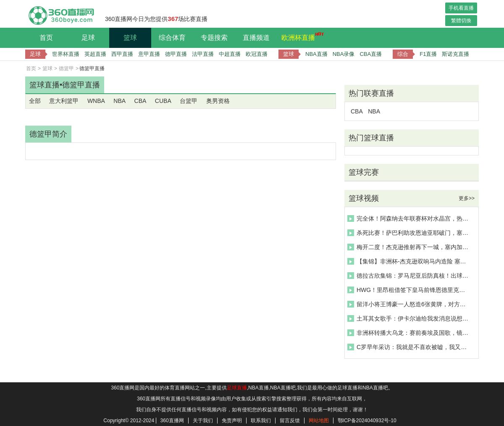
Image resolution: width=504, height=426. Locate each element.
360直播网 (172, 421)
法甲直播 (203, 54)
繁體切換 (461, 21)
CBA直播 (371, 54)
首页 (46, 38)
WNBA (96, 101)
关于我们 (203, 421)
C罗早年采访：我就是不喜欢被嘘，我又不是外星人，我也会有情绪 (409, 347)
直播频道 (256, 38)
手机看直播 (461, 8)
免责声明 (232, 421)
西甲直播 (122, 54)
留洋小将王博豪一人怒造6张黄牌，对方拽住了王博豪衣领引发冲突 (409, 304)
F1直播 (428, 54)
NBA (119, 101)
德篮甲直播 (81, 85)
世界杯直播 (66, 54)
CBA (140, 101)
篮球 (130, 38)
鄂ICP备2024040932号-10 (367, 421)
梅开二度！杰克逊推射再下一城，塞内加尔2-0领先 (409, 247)
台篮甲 (189, 101)
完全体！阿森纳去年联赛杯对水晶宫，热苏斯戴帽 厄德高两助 (409, 218)
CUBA (163, 101)
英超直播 (95, 54)
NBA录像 (344, 54)
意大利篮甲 (64, 101)
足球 (88, 38)
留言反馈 (290, 421)
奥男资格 (218, 101)
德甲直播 (176, 54)
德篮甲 (66, 68)
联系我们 (261, 421)
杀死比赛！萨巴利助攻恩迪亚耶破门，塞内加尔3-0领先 (409, 233)
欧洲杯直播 (300, 37)
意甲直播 (149, 54)
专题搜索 (214, 38)
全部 (35, 101)
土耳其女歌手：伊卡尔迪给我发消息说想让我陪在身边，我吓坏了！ (409, 318)
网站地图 (319, 421)
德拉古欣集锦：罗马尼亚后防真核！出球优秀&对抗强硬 (409, 276)
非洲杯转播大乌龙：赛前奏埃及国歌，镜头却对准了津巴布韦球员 (409, 333)
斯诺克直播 (455, 54)
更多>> (467, 198)
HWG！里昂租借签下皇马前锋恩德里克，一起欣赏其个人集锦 (409, 290)
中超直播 (230, 54)
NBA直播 (316, 54)
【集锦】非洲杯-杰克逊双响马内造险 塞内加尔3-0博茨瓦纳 (409, 261)
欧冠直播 (257, 54)
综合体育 (172, 38)
